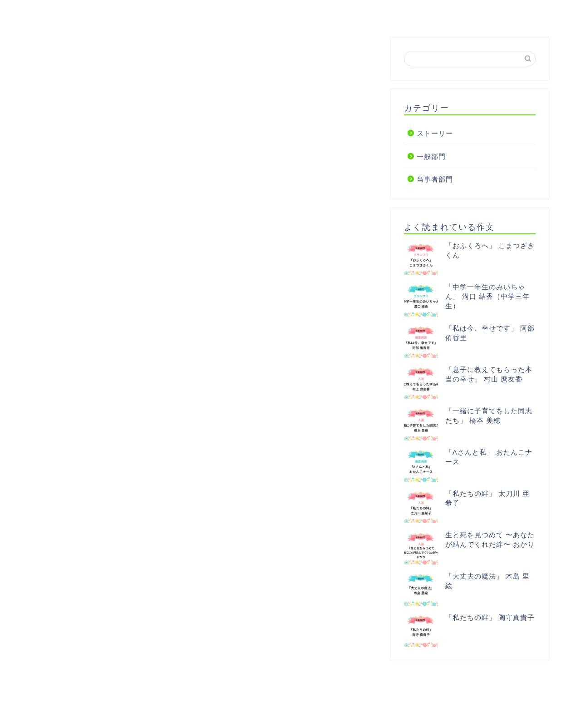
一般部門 (431, 156)
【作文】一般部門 (205, 12)
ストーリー (435, 134)
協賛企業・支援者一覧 (396, 12)
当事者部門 (435, 180)
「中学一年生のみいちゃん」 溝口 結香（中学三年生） (487, 297)
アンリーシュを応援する (297, 12)
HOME (54, 12)
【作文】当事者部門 (121, 12)
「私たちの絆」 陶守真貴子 (490, 618)
